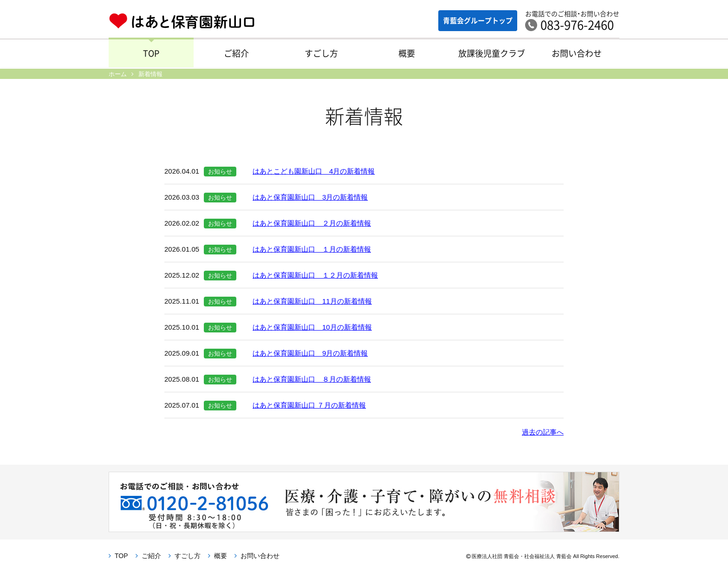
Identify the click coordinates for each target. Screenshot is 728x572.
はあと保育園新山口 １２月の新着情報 (315, 275)
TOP (151, 55)
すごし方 (321, 55)
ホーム (118, 74)
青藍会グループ (473, 20)
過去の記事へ (543, 432)
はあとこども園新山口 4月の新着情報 (314, 171)
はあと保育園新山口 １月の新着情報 (312, 249)
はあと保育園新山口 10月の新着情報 (312, 327)
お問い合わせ (577, 55)
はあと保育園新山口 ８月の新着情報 (312, 379)
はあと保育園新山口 (182, 21)
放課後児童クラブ (492, 55)
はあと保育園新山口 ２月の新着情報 (312, 223)
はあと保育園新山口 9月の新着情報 (310, 353)
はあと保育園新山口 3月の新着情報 (310, 197)
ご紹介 (236, 55)
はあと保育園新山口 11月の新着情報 (312, 301)
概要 (407, 55)
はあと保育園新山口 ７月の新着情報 (309, 405)
